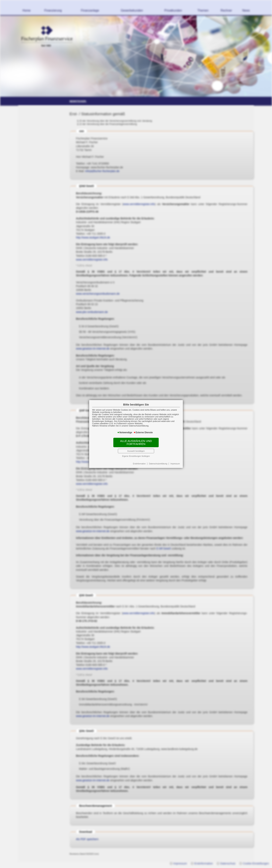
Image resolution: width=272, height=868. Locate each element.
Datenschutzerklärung (158, 464)
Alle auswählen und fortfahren (136, 442)
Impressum (175, 464)
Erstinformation (139, 464)
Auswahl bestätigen (136, 451)
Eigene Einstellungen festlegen (136, 456)
